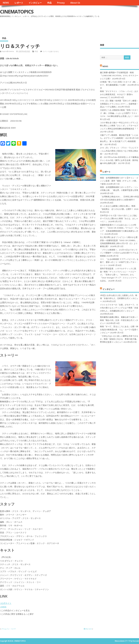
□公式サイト (6, 603)
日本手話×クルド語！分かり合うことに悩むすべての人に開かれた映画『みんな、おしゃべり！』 (119, 219)
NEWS (6, 3)
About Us (75, 3)
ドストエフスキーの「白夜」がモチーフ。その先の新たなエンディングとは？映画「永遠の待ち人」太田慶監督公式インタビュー (119, 308)
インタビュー (35, 3)
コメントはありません (51, 51)
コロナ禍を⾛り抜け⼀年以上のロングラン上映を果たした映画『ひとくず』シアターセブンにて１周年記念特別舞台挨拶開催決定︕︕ (119, 126)
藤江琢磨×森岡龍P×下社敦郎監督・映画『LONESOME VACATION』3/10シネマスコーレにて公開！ (119, 76)
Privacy (61, 3)
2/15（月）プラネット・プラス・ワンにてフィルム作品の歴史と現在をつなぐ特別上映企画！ (119, 151)
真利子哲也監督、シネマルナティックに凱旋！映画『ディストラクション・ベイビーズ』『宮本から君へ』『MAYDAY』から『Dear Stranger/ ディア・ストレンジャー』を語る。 (119, 275)
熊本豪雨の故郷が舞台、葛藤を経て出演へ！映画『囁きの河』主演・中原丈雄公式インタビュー (119, 320)
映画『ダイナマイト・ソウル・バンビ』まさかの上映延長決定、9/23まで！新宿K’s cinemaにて (119, 94)
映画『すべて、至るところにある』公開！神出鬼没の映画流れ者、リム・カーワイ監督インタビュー (119, 330)
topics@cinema (8, 51)
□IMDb (3, 607)
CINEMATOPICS (17, 12)
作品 (49, 3)
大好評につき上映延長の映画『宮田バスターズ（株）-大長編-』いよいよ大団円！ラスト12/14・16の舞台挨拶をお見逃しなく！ (119, 113)
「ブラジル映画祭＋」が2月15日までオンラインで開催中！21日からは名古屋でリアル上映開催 (119, 253)
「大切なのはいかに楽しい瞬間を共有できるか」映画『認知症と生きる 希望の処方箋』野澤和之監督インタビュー (119, 339)
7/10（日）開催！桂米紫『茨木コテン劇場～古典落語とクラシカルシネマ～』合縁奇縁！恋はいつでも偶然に (119, 104)
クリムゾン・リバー (9, 629)
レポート (19, 3)
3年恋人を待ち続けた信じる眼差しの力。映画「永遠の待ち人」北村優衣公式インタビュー (119, 298)
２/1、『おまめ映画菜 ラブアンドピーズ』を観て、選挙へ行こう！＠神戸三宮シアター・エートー (119, 262)
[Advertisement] (87, 26)
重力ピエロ (88, 629)
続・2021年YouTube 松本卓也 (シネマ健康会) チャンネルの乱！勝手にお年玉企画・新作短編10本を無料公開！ (119, 160)
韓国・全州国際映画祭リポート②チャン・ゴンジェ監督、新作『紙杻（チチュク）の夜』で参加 (119, 181)
